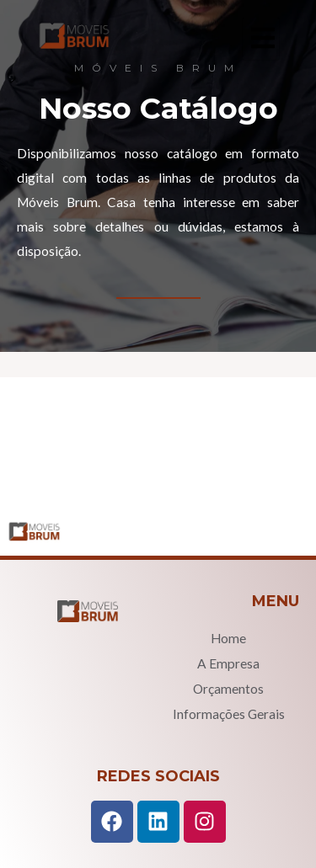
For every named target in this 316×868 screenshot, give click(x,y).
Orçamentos (228, 689)
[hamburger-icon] (261, 39)
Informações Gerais (229, 714)
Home (228, 638)
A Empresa (228, 663)
